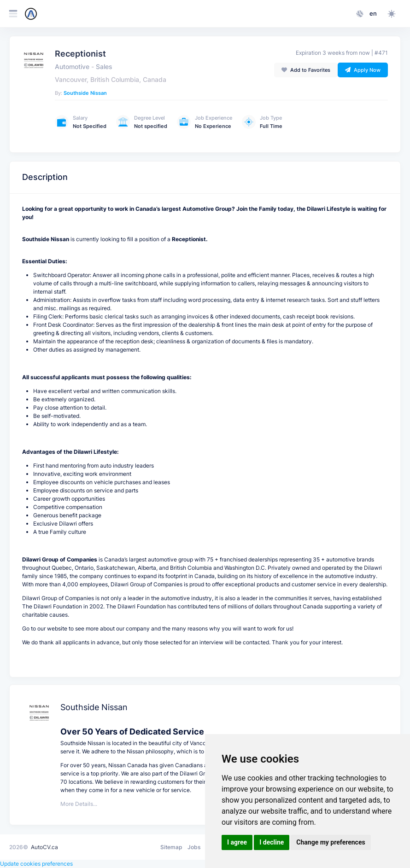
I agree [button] (237, 842)
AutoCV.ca (44, 847)
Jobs (194, 847)
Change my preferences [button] (331, 842)
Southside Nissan (85, 93)
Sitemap (171, 847)
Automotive (72, 67)
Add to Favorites (306, 70)
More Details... (79, 804)
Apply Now (363, 70)
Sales (104, 67)
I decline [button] (272, 842)
